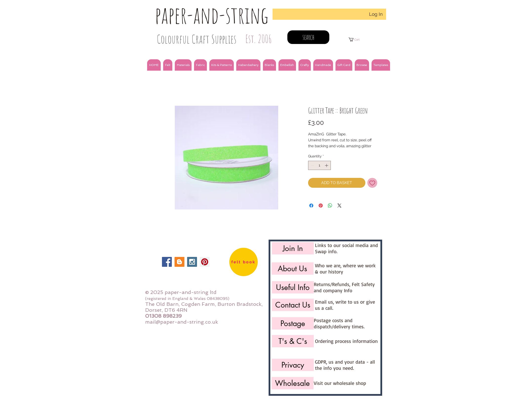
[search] (308, 37)
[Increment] (327, 165)
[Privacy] (293, 365)
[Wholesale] (293, 383)
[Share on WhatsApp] (330, 206)
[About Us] (293, 269)
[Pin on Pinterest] (321, 206)
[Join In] (293, 248)
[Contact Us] (293, 305)
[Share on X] (339, 206)
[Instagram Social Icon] (192, 262)
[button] (168, 65)
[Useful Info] (293, 287)
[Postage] (293, 323)
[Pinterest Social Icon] (205, 262)
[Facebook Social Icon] (167, 262)
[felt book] (244, 262)
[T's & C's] (293, 341)
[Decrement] (312, 165)
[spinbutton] (319, 165)
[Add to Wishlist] (372, 183)
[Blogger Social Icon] (179, 262)
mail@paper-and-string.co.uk (182, 322)
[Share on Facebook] (311, 206)
